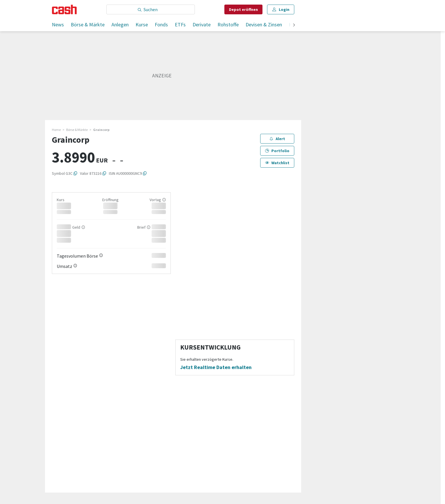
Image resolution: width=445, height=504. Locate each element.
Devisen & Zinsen (264, 24)
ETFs (180, 24)
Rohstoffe (228, 24)
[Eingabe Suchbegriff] (151, 9)
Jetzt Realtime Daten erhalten (216, 367)
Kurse (142, 24)
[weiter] (294, 25)
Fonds (161, 24)
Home (56, 130)
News (58, 24)
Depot (243, 9)
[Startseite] (64, 9)
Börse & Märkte (88, 24)
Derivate (202, 24)
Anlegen (120, 24)
